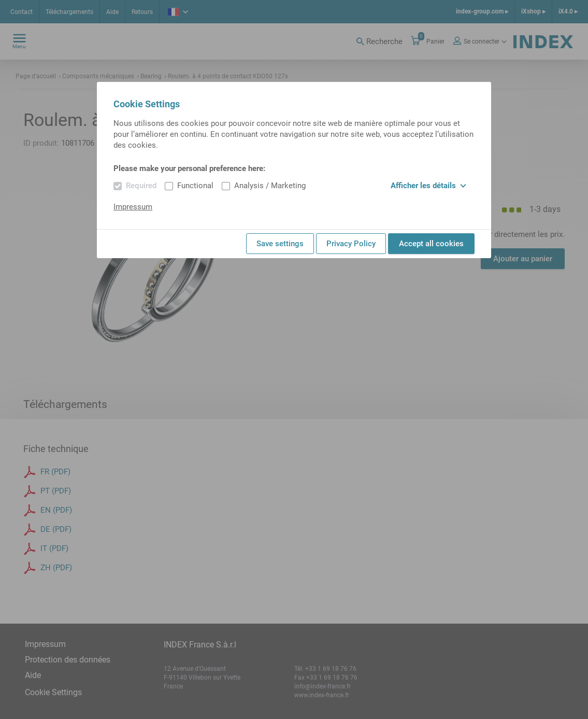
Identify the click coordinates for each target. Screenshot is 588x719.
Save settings (280, 244)
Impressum (133, 207)
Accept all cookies (431, 244)
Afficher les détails (428, 186)
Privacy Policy (351, 244)
